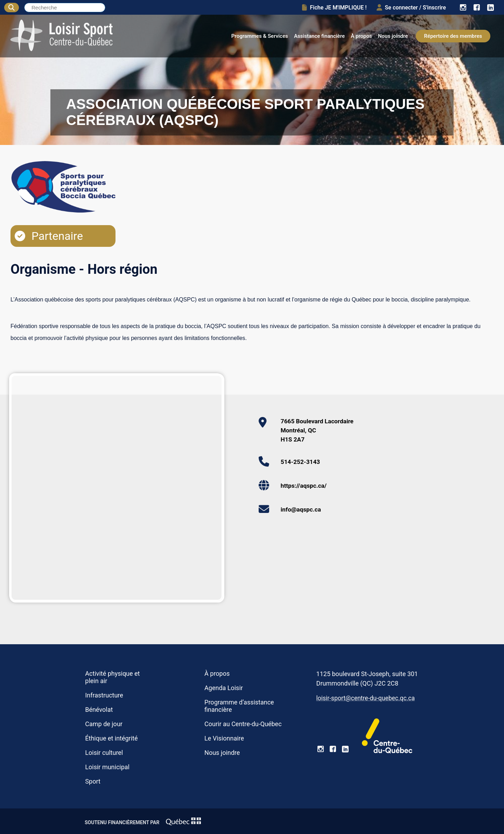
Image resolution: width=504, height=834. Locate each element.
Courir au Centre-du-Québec (243, 724)
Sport (93, 781)
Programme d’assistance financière (239, 706)
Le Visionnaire (224, 738)
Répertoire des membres (453, 36)
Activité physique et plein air (112, 677)
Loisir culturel (104, 753)
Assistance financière (319, 36)
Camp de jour (104, 724)
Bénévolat (99, 710)
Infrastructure (104, 695)
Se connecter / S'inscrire (411, 8)
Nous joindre (393, 36)
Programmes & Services (260, 36)
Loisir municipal (107, 767)
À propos (361, 36)
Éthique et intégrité (111, 738)
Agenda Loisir (224, 688)
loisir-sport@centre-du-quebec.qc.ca (366, 698)
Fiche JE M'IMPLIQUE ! (334, 8)
